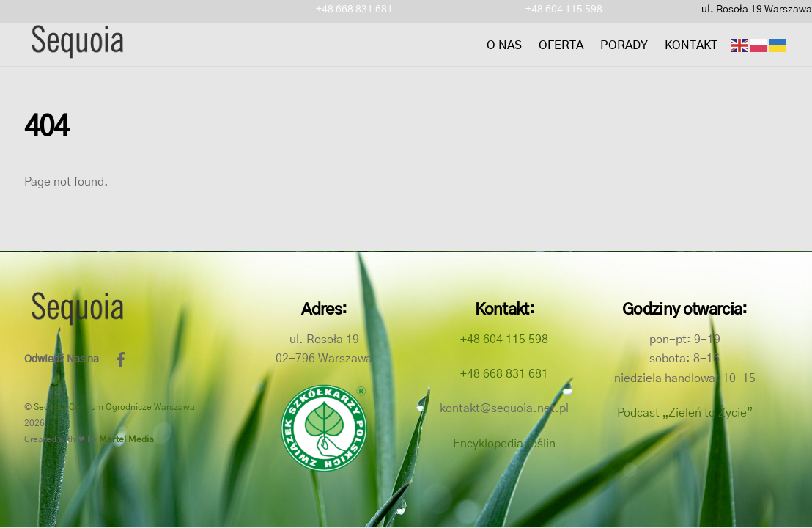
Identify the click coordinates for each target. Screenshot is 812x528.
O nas (504, 45)
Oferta (561, 45)
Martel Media (126, 439)
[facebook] (121, 359)
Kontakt (691, 45)
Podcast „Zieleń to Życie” (685, 413)
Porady (624, 45)
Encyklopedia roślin (504, 444)
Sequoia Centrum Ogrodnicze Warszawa (114, 407)
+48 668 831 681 (354, 10)
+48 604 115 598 (564, 10)
